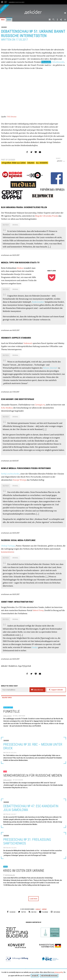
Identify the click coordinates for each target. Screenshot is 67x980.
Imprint (44, 909)
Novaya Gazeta (8, 708)
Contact (38, 909)
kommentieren (7, 552)
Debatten (31, 163)
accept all (35, 976)
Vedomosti (28, 343)
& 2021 (23, 2)
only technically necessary (49, 976)
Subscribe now (37, 690)
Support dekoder (56, 690)
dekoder (4, 27)
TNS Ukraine (12, 117)
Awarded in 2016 (15, 2)
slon (5, 772)
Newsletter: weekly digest (9, 686)
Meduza (20, 268)
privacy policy (59, 972)
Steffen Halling (10, 875)
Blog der (47, 216)
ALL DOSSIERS (42, 163)
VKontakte (46, 62)
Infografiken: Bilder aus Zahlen (14, 163)
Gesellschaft (8, 716)
